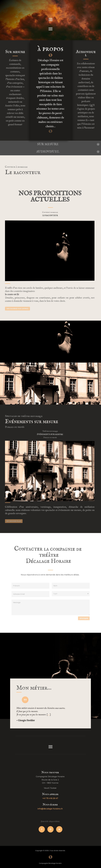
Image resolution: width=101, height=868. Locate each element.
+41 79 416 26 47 (49, 798)
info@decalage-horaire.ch (49, 809)
